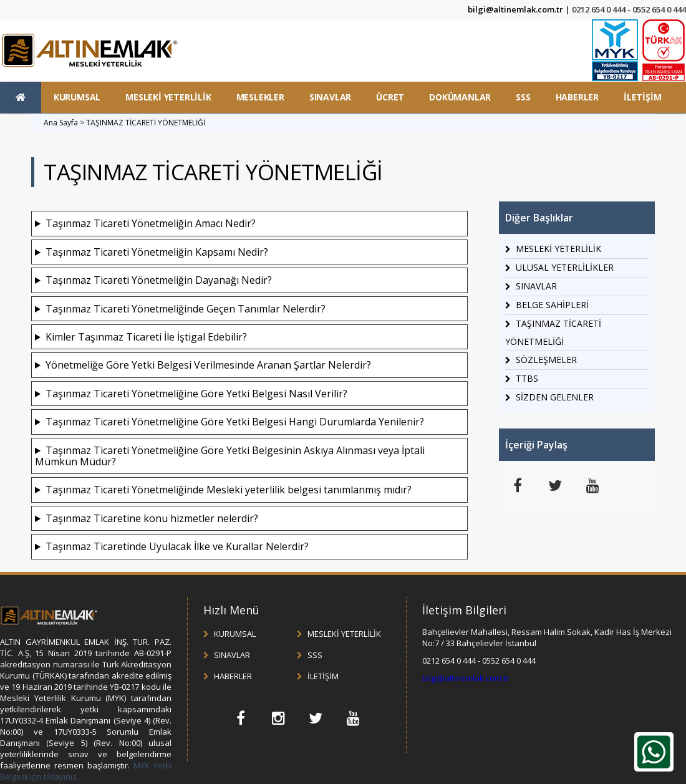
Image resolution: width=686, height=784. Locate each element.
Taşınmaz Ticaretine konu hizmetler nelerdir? (152, 518)
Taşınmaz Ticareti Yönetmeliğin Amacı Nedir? (151, 223)
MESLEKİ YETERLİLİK (168, 97)
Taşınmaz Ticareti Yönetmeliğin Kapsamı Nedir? (157, 252)
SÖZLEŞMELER (546, 360)
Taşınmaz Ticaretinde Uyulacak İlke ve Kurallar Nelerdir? (177, 546)
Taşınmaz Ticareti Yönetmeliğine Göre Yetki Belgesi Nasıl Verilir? (196, 394)
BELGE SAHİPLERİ (552, 305)
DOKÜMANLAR (460, 97)
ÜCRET (390, 97)
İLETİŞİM (642, 97)
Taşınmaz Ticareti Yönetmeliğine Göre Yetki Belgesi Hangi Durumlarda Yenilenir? (235, 422)
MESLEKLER (260, 97)
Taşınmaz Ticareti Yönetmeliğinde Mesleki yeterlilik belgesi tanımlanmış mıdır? (229, 490)
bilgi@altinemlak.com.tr (515, 9)
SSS (523, 97)
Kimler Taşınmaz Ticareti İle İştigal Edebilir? (146, 337)
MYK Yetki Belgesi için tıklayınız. (86, 771)
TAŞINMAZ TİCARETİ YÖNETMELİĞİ (146, 123)
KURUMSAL (77, 97)
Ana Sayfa (61, 123)
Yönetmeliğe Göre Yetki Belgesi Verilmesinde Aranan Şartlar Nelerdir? (208, 365)
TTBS (527, 378)
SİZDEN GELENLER (555, 397)
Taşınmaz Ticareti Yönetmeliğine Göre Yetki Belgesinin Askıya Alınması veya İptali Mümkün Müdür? (230, 456)
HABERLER (577, 97)
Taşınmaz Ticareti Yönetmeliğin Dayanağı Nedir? (159, 280)
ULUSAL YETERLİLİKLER (565, 267)
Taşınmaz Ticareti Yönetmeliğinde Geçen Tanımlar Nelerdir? (186, 309)
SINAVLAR (330, 97)
